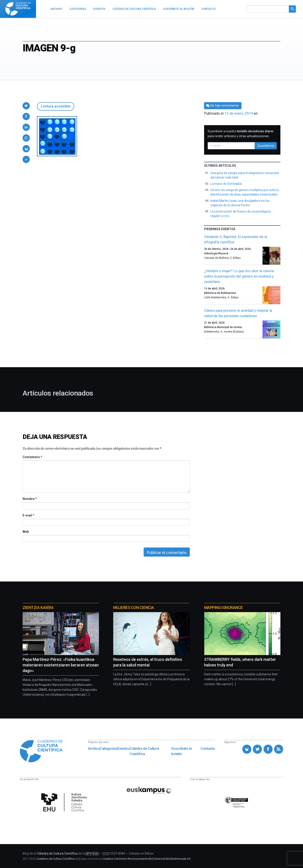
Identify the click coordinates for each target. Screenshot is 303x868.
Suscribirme (266, 146)
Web (26, 532)
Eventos (124, 749)
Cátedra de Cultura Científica (144, 751)
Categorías (109, 749)
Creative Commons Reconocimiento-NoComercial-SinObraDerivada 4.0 (147, 859)
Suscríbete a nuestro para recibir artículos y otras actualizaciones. (241, 134)
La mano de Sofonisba (226, 184)
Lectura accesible (56, 106)
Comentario (32, 457)
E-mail (28, 515)
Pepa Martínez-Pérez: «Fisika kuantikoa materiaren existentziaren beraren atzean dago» (61, 665)
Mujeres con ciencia (134, 608)
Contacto (208, 749)
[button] (26, 106)
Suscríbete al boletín (181, 751)
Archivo (94, 749)
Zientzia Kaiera (38, 608)
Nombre (30, 499)
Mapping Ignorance (223, 608)
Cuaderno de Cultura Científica (55, 859)
